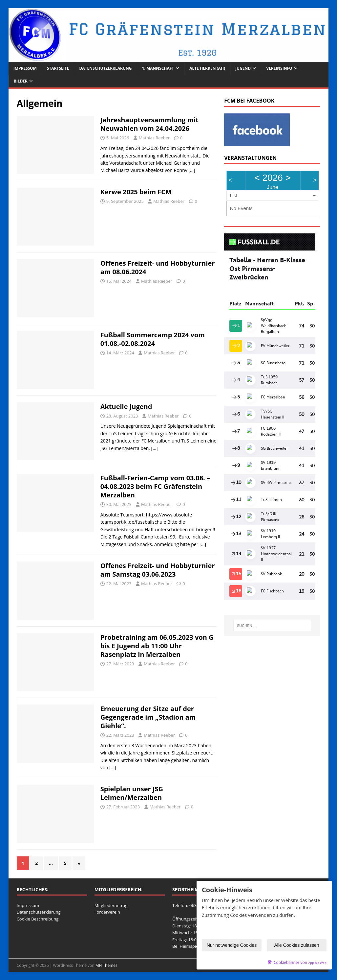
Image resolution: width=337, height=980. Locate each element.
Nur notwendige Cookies (232, 946)
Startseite (58, 68)
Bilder (21, 81)
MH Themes (106, 965)
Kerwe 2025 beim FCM (136, 192)
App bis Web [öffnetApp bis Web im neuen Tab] (317, 963)
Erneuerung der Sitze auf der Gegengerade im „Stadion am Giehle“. (148, 717)
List (234, 196)
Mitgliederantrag (111, 905)
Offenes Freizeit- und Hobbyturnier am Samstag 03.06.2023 (158, 570)
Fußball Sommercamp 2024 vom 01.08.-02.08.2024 (153, 339)
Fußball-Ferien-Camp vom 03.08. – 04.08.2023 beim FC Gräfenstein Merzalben (155, 486)
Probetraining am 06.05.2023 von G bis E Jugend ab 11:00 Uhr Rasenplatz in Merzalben (157, 646)
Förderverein (107, 912)
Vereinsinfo (279, 68)
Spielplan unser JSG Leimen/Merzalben (132, 793)
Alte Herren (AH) (207, 68)
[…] (192, 170)
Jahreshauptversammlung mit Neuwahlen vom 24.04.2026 (149, 124)
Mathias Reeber (154, 138)
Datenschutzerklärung (105, 68)
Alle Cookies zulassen (297, 946)
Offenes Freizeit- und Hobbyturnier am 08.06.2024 (158, 267)
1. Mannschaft (158, 68)
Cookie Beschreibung (38, 919)
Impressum (25, 68)
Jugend (243, 68)
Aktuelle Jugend (126, 406)
